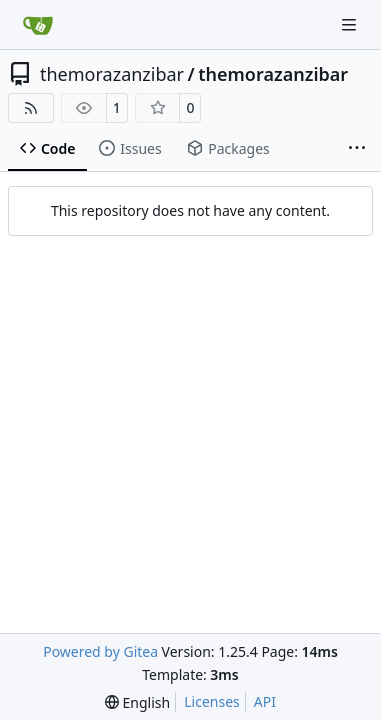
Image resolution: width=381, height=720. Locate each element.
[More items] (357, 149)
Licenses (212, 701)
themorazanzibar (112, 74)
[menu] (137, 702)
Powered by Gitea (100, 651)
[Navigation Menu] (351, 24)
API (265, 701)
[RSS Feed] (31, 108)
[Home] (38, 25)
